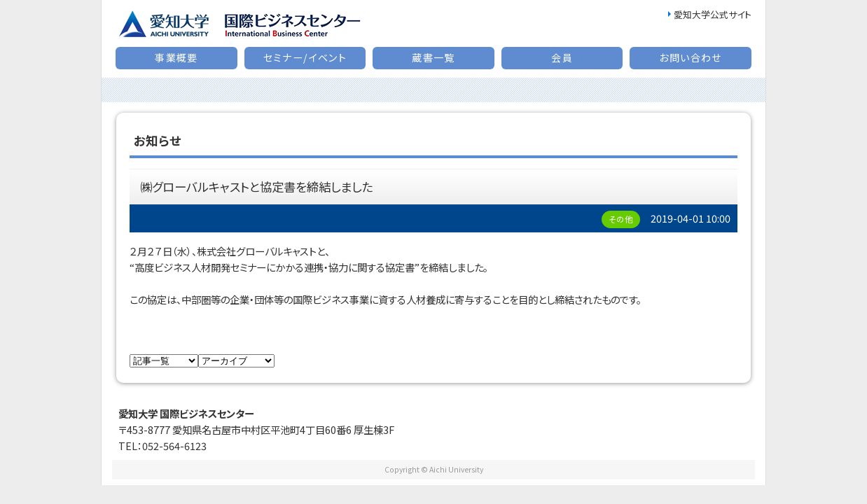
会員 (562, 57)
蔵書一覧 (433, 57)
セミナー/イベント (305, 57)
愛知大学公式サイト (713, 14)
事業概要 (176, 57)
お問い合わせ (690, 57)
